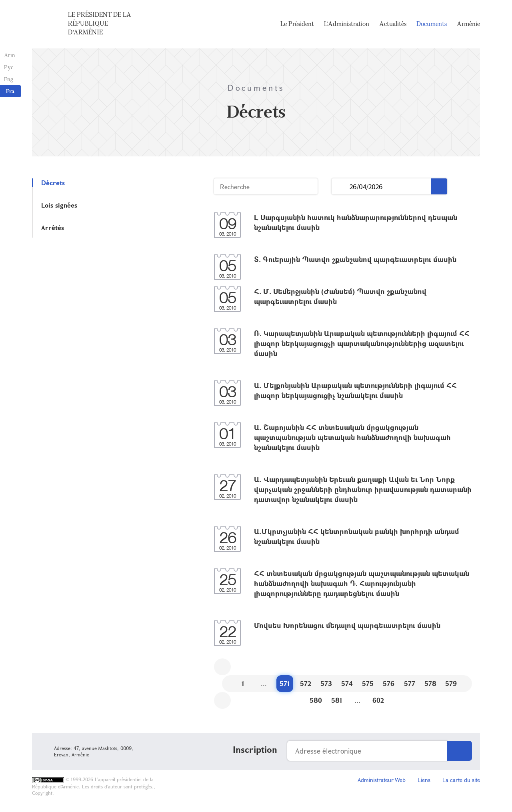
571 (285, 683)
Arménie (468, 24)
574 (347, 683)
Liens (424, 780)
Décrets (53, 183)
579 (451, 683)
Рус (9, 67)
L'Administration (347, 24)
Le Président (297, 24)
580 (316, 700)
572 (306, 683)
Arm (10, 55)
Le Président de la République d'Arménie (100, 24)
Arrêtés (53, 227)
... (341, 187)
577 (410, 683)
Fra (10, 91)
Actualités (393, 24)
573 (326, 683)
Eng (9, 79)
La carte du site (461, 780)
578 (430, 683)
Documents (432, 24)
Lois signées (59, 205)
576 (389, 683)
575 (368, 683)
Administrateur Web (382, 780)
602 (378, 700)
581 (337, 700)
